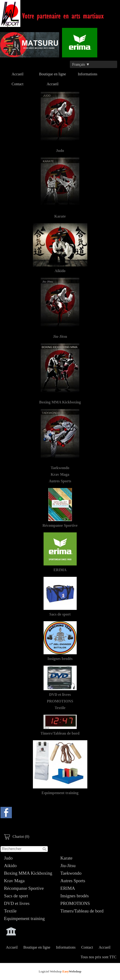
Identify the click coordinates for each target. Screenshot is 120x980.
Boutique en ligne (53, 74)
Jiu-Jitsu (68, 866)
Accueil (18, 74)
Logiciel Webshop (60, 971)
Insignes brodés (75, 896)
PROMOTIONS (75, 903)
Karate (66, 858)
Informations (88, 74)
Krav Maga (14, 881)
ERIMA (68, 888)
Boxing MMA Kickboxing (28, 873)
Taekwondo (71, 873)
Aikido (10, 866)
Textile (10, 911)
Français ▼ (81, 64)
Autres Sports (73, 881)
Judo (8, 858)
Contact (18, 84)
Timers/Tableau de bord (82, 911)
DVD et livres (17, 903)
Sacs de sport (16, 896)
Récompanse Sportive (24, 888)
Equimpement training (24, 918)
